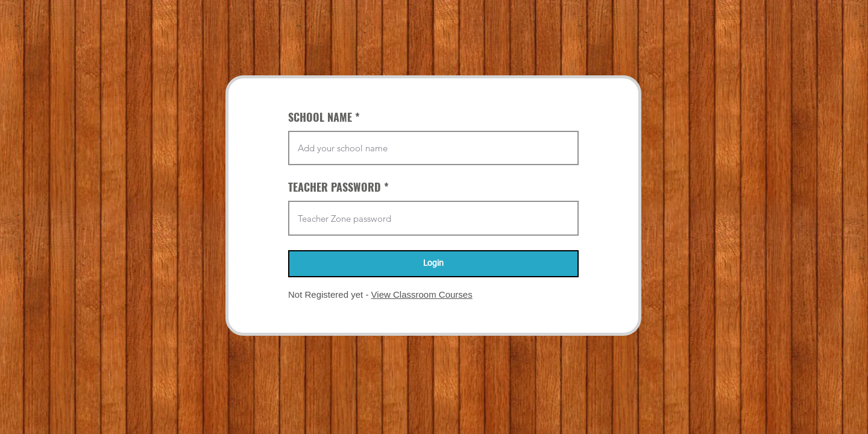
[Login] (433, 264)
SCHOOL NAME (320, 117)
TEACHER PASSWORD (335, 187)
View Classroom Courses (422, 294)
